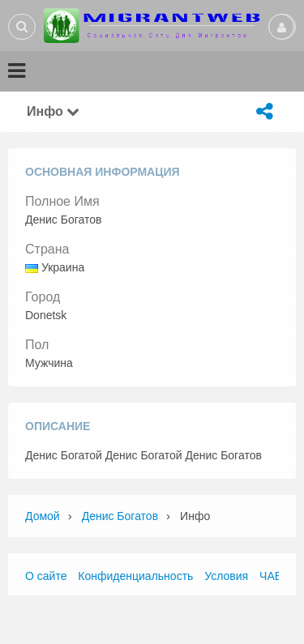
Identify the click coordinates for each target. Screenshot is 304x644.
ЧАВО (275, 576)
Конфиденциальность (135, 576)
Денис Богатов (120, 516)
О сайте (46, 576)
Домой (43, 516)
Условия (226, 576)
